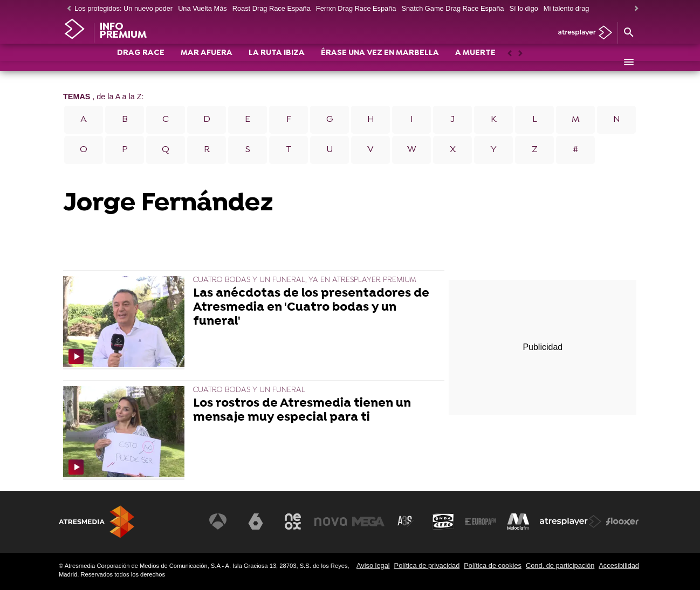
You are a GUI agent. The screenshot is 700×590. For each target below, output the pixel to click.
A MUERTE (475, 63)
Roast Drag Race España (272, 8)
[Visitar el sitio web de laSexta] (256, 522)
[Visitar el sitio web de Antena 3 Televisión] (218, 522)
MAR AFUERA (207, 63)
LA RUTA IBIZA (277, 63)
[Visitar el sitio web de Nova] (331, 522)
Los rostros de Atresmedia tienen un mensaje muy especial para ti (302, 411)
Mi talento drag (567, 8)
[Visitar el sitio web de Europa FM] (481, 522)
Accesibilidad (619, 565)
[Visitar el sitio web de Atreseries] (406, 522)
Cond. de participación (560, 565)
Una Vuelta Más (203, 8)
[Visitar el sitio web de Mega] (368, 522)
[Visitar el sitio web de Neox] (293, 522)
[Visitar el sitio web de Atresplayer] (571, 522)
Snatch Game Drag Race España (452, 8)
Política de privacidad (427, 565)
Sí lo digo (523, 8)
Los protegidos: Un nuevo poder (123, 8)
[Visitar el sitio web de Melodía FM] (518, 522)
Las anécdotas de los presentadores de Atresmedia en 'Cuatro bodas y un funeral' (311, 308)
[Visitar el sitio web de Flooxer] (622, 522)
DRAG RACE (141, 63)
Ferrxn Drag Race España (356, 8)
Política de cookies (493, 565)
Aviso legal (373, 565)
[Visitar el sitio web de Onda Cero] (443, 522)
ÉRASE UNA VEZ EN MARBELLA (380, 63)
